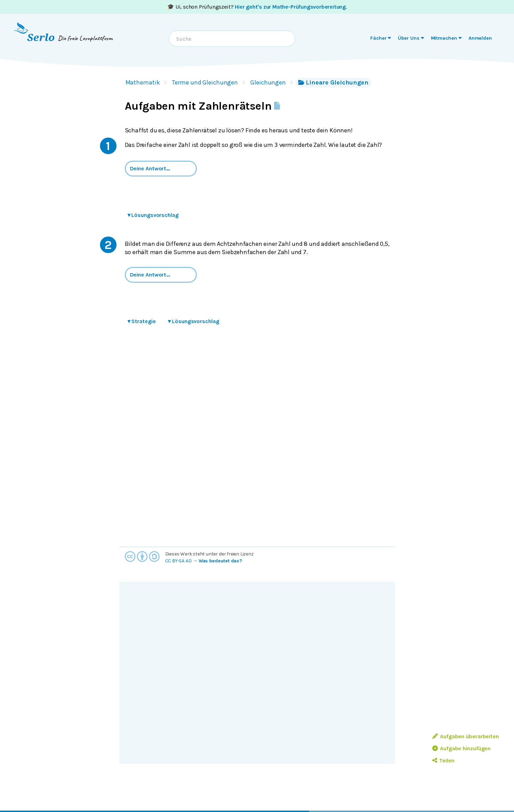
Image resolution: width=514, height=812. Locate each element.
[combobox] (232, 39)
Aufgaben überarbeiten (466, 736)
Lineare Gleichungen (333, 82)
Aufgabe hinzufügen (461, 748)
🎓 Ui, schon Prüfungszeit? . (257, 7)
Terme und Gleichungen (205, 82)
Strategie (142, 321)
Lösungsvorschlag (153, 215)
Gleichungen (268, 82)
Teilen (443, 760)
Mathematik (143, 82)
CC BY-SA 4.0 (179, 561)
